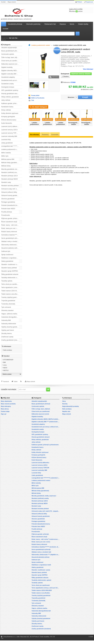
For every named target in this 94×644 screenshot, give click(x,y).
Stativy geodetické (7, 264)
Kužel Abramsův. (7, 125)
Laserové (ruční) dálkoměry (10, 129)
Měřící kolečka (6, 155)
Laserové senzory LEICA (9, 132)
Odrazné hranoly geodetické (11, 198)
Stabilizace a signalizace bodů (11, 260)
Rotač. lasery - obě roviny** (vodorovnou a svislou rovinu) (12, 227)
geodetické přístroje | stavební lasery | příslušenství (12, 15)
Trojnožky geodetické (8, 303)
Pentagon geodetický (8, 204)
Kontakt (3, 2)
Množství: (70, 100)
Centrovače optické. (8, 56)
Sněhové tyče (6, 254)
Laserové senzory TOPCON (10, 135)
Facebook (6, 387)
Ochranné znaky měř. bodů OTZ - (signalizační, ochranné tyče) (12, 191)
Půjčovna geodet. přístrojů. (10, 221)
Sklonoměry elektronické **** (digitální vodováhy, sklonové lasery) (12, 247)
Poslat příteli (35, 98)
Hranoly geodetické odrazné (10, 96)
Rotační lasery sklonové (9, 234)
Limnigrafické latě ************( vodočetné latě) (12, 148)
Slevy (64, 405)
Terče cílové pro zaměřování (11, 287)
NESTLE (6, 374)
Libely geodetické (7, 145)
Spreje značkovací (7, 257)
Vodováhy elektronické (9, 326)
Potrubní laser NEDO (8, 211)
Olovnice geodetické (8, 201)
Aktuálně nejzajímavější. (9, 50)
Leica (5, 369)
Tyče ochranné (6, 310)
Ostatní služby (83, 26)
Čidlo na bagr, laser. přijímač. (11, 60)
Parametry (46, 137)
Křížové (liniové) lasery (9, 122)
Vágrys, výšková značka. (9, 316)
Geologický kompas (8, 89)
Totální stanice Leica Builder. (11, 296)
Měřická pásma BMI (8, 162)
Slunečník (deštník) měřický (10, 250)
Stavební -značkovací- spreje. (11, 267)
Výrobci (7, 360)
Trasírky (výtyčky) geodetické (11, 300)
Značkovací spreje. (8, 339)
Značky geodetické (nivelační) (11, 342)
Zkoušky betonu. (7, 336)
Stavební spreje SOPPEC (10, 273)
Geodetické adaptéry (8, 79)
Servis (72, 26)
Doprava (63, 26)
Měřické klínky (6, 168)
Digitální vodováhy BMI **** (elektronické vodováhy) (12, 76)
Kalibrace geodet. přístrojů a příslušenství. (12, 106)
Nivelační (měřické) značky (10, 175)
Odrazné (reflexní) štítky (9, 195)
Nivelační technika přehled (10, 188)
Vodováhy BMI (6, 323)
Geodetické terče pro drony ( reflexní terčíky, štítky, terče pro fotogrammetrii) (12, 83)
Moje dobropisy (6, 410)
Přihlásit (79, 2)
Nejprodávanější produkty (71, 410)
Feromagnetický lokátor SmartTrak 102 (87, 127)
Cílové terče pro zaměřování (11, 63)
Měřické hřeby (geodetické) (10, 165)
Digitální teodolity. (7, 70)
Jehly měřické (6, 102)
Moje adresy (5, 412)
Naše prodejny (8, 352)
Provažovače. (6, 218)
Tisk (33, 103)
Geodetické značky (8, 86)
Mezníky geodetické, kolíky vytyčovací (12, 171)
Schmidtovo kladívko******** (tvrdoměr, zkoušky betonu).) (12, 237)
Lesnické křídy (6, 142)
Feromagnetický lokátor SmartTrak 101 (74, 127)
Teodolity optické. (7, 283)
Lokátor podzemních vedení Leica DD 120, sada (48, 128)
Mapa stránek (12, 2)
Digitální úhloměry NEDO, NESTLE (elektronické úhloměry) (12, 73)
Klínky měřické (6, 112)
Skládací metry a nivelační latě (11, 244)
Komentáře (56, 137)
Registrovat (89, 2)
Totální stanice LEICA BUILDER (12, 293)
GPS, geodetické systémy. (10, 93)
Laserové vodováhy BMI (9, 139)
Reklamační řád (50, 26)
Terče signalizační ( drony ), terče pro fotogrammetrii (12, 290)
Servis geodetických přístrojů (11, 241)
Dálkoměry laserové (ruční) (10, 66)
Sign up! (4, 417)
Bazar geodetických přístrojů (11, 53)
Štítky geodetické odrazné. (10, 277)
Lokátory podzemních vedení (11, 152)
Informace (7, 349)
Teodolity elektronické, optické (11, 280)
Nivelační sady (6, 185)
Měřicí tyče (5, 158)
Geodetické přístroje (15, 26)
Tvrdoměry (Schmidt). (8, 306)
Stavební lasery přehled (9, 270)
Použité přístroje (7, 214)
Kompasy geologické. (8, 119)
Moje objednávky (6, 405)
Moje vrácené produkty (8, 407)
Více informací (88, 71)
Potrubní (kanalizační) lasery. (11, 208)
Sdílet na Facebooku (38, 100)
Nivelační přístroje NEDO (10, 181)
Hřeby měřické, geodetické (10, 99)
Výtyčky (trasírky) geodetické (11, 329)
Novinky (65, 407)
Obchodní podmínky (33, 26)
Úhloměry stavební (7, 313)
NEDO (5, 371)
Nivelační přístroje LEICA (10, 178)
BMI (5, 366)
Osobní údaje (5, 415)
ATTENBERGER (8, 363)
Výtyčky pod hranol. (8, 333)
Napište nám (66, 415)
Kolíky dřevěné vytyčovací (10, 116)
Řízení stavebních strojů (9, 224)
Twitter (16, 387)
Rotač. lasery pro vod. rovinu (11, 231)
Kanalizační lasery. (7, 109)
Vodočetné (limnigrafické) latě (11, 319)
